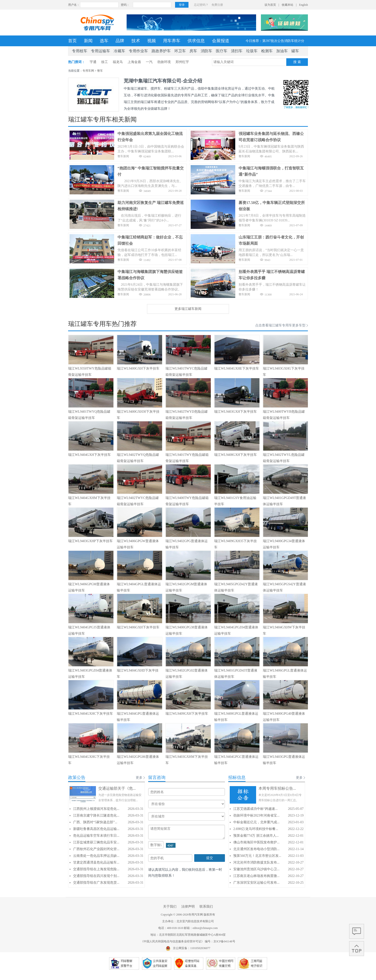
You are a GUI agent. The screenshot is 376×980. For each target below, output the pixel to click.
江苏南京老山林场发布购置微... (256, 876)
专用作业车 (138, 51)
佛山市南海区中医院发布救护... (256, 842)
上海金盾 (134, 62)
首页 (72, 41)
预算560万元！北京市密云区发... (257, 856)
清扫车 (237, 51)
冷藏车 (119, 51)
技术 (136, 41)
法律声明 (188, 907)
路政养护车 (161, 51)
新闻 (88, 41)
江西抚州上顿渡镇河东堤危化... (96, 809)
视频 (152, 41)
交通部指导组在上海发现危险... (96, 869)
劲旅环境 (164, 62)
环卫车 (180, 51)
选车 (104, 41)
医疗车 (222, 51)
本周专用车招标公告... (277, 788)
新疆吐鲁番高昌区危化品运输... (96, 829)
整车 (100, 71)
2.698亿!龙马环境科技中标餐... (256, 829)
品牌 (120, 41)
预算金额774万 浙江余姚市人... (256, 836)
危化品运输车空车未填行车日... (96, 836)
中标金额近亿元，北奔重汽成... (256, 822)
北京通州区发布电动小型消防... (256, 849)
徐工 (105, 62)
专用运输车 (100, 51)
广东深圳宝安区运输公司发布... (256, 883)
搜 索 (297, 62)
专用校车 (80, 51)
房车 (193, 51)
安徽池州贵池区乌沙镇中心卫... (256, 869)
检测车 (267, 51)
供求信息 (196, 41)
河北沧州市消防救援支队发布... (256, 862)
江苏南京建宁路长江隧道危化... (96, 815)
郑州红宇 (182, 62)
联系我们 (206, 907)
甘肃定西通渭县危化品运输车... (96, 862)
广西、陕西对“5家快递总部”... (95, 822)
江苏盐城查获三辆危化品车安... (96, 842)
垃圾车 (252, 51)
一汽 (149, 62)
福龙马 (118, 62)
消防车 (206, 51)
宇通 (93, 62)
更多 (139, 778)
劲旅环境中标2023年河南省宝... (256, 815)
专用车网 (88, 71)
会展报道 (221, 41)
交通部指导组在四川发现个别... (96, 876)
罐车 (295, 51)
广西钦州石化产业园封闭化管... (96, 849)
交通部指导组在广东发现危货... (96, 883)
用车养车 (172, 41)
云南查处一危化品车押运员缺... (96, 856)
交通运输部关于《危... (117, 788)
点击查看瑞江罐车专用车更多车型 (280, 325)
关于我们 (170, 907)
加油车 (282, 51)
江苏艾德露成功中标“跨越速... (256, 809)
